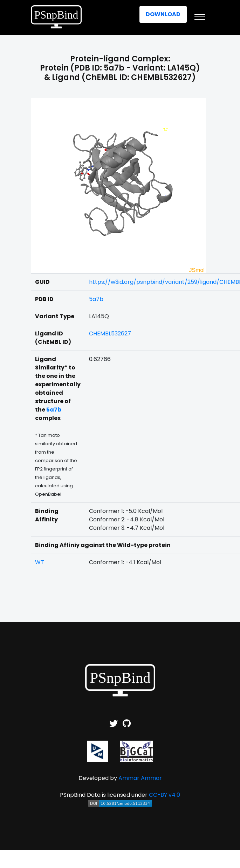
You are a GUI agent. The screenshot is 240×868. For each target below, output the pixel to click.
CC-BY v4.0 (164, 795)
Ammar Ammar (140, 778)
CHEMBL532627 (110, 333)
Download (163, 14)
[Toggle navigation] (200, 17)
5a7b (96, 299)
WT (40, 562)
